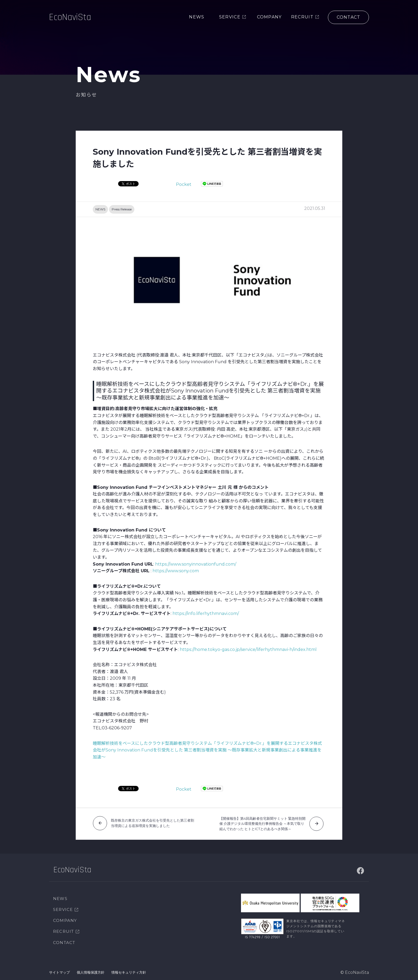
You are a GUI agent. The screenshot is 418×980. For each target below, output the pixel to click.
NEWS (100, 209)
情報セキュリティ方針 (129, 972)
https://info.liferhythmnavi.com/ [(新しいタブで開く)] (206, 613)
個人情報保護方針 (91, 972)
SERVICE (63, 909)
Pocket (184, 184)
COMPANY (65, 920)
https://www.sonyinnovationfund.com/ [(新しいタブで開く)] (196, 564)
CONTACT (64, 943)
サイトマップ (59, 972)
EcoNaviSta (70, 17)
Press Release (122, 209)
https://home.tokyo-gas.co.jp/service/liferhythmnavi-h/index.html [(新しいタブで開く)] (248, 649)
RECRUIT (63, 931)
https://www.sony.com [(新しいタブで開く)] (176, 571)
